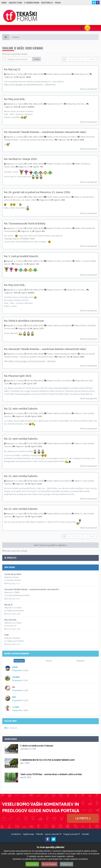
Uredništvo (16, 834)
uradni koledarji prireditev (18, 595)
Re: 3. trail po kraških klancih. (21, 256)
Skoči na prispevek (89, 89)
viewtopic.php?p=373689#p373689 (19, 239)
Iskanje (37, 59)
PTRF (7, 635)
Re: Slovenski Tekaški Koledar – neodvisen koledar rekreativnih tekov (45, 132)
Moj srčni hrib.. (11, 620)
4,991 (26, 710)
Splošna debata (14, 580)
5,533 (26, 680)
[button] (96, 59)
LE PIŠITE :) (83, 818)
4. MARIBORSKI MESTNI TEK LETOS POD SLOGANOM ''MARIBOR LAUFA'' (48, 760)
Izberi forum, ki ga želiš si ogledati (51, 545)
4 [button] (77, 59)
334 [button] (91, 59)
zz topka (19, 74)
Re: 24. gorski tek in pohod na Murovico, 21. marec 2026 (37, 192)
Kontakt (86, 834)
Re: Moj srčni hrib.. (15, 99)
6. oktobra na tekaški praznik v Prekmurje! (37, 745)
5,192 (26, 700)
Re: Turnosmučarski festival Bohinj (25, 223)
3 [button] (73, 59)
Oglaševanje (29, 834)
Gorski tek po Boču (13, 574)
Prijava (58, 3)
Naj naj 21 (9, 605)
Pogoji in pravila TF (72, 834)
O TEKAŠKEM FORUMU (32, 3)
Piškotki (40, 834)
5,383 (26, 690)
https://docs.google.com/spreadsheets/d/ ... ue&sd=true (30, 84)
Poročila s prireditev (62, 164)
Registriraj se (47, 3)
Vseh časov (19, 661)
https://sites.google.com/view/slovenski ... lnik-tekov (32, 361)
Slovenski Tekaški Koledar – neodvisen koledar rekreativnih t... (32, 589)
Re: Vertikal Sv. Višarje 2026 (20, 159)
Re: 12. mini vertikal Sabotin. (21, 409)
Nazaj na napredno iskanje (16, 54)
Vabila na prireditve (15, 610)
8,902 (26, 670)
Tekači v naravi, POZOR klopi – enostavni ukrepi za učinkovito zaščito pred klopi (51, 774)
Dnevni (49, 661)
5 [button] (81, 59)
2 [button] (68, 59)
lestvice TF (12, 626)
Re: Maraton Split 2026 (18, 376)
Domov (4, 3)
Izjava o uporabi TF (53, 834)
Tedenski (80, 661)
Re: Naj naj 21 (12, 69)
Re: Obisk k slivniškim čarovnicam (24, 321)
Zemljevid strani (15, 3)
